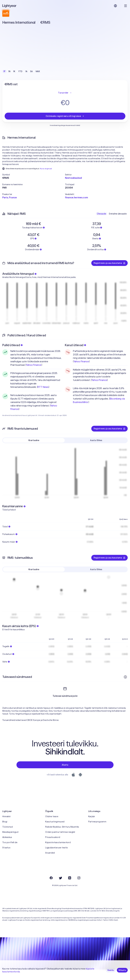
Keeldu (111, 970)
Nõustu (122, 970)
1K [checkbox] (14, 71)
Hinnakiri (6, 816)
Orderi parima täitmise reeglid (60, 832)
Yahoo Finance (34, 365)
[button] (34, 175)
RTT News (43, 387)
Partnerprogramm (97, 822)
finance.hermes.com (76, 197)
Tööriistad (8, 827)
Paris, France (10, 197)
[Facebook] (51, 878)
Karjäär (92, 816)
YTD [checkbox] (20, 71)
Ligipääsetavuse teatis (56, 848)
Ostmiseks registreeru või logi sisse (65, 116)
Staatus (6, 848)
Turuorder (65, 93)
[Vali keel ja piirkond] (115, 6)
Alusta (65, 765)
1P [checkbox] (4, 71)
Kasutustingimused (55, 822)
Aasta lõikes (96, 440)
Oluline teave (52, 816)
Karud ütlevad (75, 345)
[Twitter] (60, 878)
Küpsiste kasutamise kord (58, 842)
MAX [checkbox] (38, 71)
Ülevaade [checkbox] (101, 214)
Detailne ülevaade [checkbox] (118, 214)
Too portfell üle (10, 842)
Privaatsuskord (53, 837)
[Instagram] (79, 878)
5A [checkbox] (31, 71)
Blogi (5, 822)
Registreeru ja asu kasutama (109, 263)
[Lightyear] (10, 6)
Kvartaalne (34, 440)
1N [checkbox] (9, 71)
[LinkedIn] (70, 878)
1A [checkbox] (26, 71)
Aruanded (50, 853)
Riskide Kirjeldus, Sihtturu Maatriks (62, 827)
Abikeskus (7, 837)
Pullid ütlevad (12, 345)
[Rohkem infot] (125, 677)
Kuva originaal (46, 169)
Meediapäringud (10, 832)
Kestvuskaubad (73, 178)
